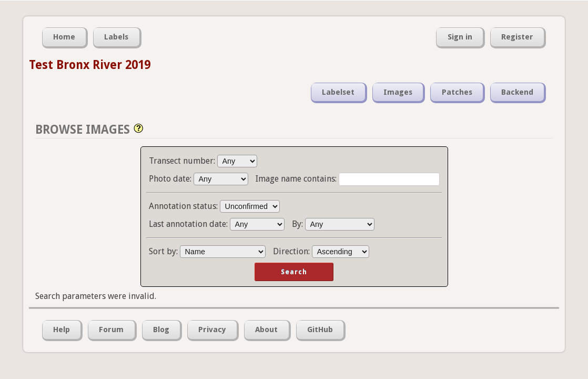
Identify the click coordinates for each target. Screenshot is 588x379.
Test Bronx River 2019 (90, 65)
